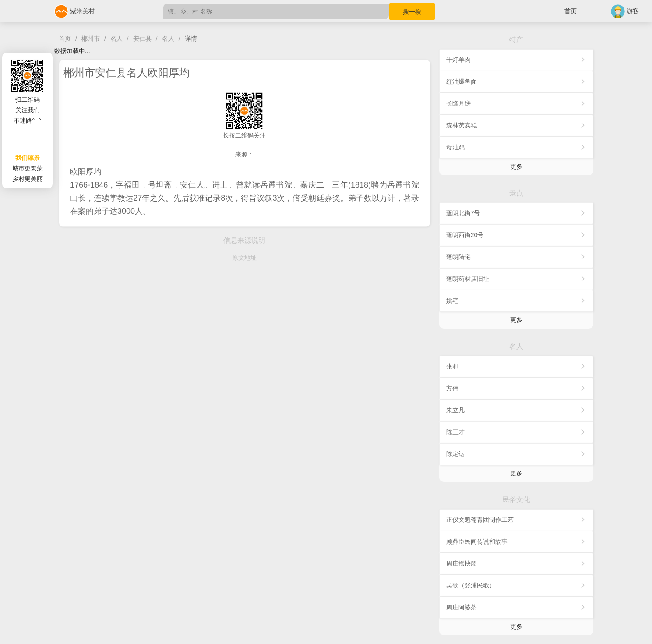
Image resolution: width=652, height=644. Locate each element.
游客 (625, 11)
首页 (571, 11)
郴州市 (91, 39)
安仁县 (142, 39)
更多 (516, 166)
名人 (116, 39)
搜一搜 (412, 12)
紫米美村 (74, 11)
